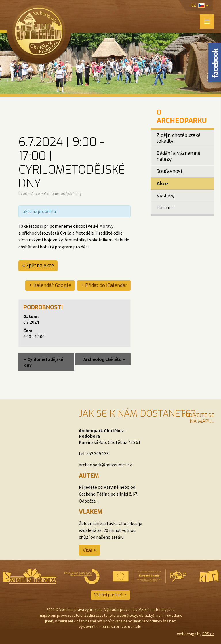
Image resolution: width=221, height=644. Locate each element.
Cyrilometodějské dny (44, 362)
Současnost (169, 171)
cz (200, 5)
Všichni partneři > (110, 595)
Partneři (165, 208)
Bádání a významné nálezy (178, 156)
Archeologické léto (104, 359)
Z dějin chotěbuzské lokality (179, 138)
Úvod (23, 193)
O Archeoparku (182, 117)
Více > (89, 550)
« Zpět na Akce (38, 266)
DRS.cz (208, 634)
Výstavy (165, 196)
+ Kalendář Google (50, 285)
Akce (36, 193)
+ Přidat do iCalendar (104, 285)
